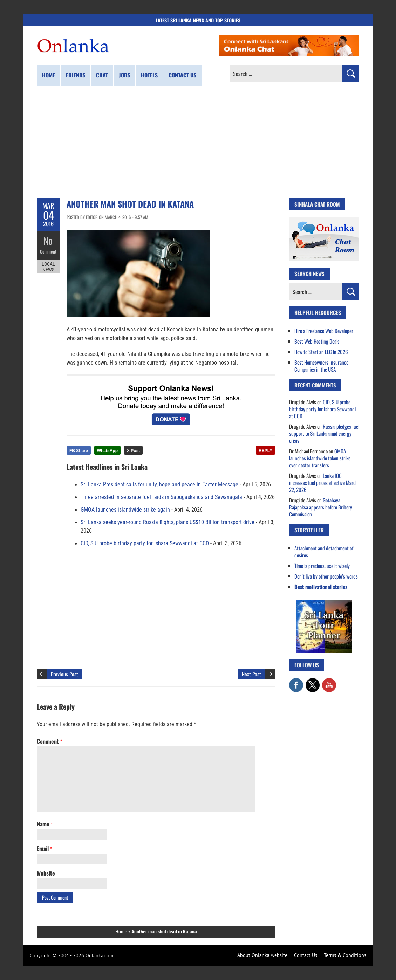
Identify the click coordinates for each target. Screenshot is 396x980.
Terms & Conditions (345, 955)
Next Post (251, 674)
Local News (48, 266)
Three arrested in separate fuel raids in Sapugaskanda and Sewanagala (161, 497)
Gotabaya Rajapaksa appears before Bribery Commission (321, 507)
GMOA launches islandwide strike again (125, 510)
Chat (102, 75)
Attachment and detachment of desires (324, 552)
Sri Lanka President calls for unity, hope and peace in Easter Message (159, 485)
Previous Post (64, 674)
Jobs (124, 75)
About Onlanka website (262, 955)
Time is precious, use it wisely (322, 566)
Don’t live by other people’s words (326, 576)
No (48, 240)
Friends (76, 75)
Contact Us (306, 955)
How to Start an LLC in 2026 (321, 352)
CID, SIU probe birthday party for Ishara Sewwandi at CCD (145, 543)
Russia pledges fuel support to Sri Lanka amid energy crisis (324, 433)
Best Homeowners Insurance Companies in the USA (321, 366)
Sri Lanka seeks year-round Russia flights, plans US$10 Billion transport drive (168, 522)
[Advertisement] (198, 142)
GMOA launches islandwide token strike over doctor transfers (320, 458)
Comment (48, 251)
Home (49, 75)
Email (44, 849)
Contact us (182, 75)
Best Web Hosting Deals (317, 341)
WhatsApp (107, 451)
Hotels (149, 75)
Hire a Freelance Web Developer (324, 331)
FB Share (79, 451)
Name (45, 824)
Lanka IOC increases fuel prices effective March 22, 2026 (323, 482)
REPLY (265, 451)
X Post (133, 451)
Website (46, 873)
